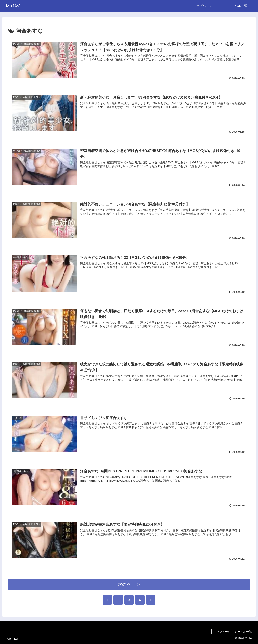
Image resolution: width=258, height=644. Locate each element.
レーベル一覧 (243, 632)
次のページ (129, 584)
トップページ (222, 632)
